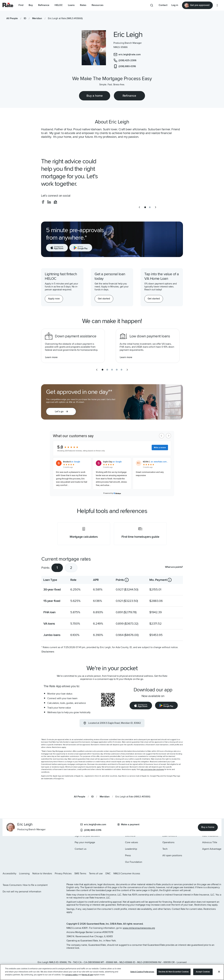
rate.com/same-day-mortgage (152, 769)
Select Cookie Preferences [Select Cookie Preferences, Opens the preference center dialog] (142, 972)
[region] (112, 972)
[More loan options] (217, 5)
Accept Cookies (203, 972)
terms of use (87, 975)
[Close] (219, 972)
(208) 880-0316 (91, 830)
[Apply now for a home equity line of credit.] (54, 299)
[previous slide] (139, 207)
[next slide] (156, 207)
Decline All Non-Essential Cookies (174, 972)
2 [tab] (71, 568)
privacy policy (72, 975)
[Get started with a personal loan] (104, 299)
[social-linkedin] (49, 202)
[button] (61, 411)
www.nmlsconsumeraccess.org (139, 928)
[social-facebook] (43, 202)
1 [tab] (57, 568)
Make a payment (128, 824)
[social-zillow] (55, 202)
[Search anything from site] (152, 5)
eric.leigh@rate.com (93, 824)
